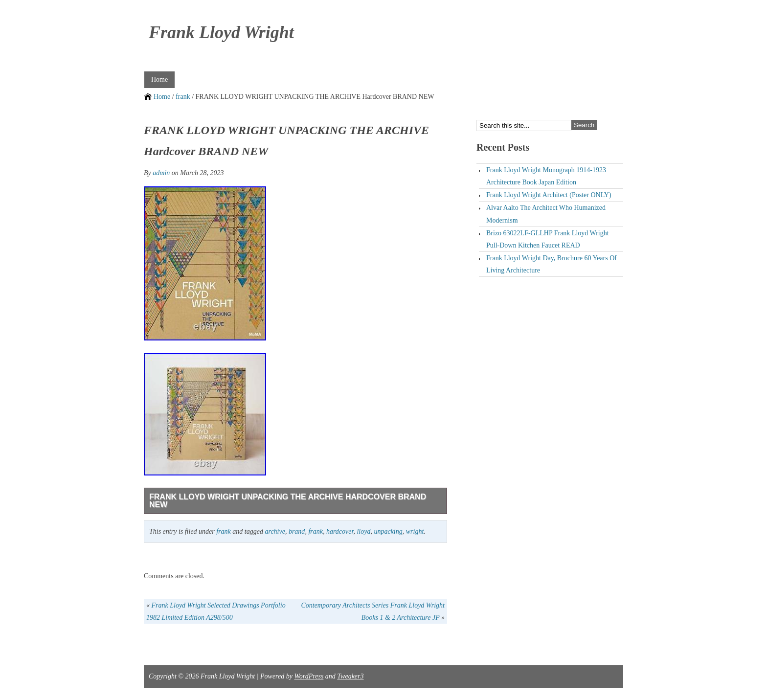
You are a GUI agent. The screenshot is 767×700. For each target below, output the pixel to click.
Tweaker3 (350, 676)
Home (159, 79)
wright (415, 531)
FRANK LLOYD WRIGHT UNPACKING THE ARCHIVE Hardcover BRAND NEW (288, 501)
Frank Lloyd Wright (221, 32)
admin (161, 173)
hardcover (340, 531)
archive (275, 531)
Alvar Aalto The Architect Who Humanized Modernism (546, 214)
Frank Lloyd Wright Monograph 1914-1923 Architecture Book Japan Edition (546, 176)
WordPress (309, 676)
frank (183, 97)
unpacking (388, 531)
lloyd (363, 531)
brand (297, 531)
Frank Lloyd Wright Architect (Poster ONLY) (549, 195)
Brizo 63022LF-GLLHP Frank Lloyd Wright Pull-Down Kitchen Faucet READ (548, 239)
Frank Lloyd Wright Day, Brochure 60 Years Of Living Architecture (552, 264)
